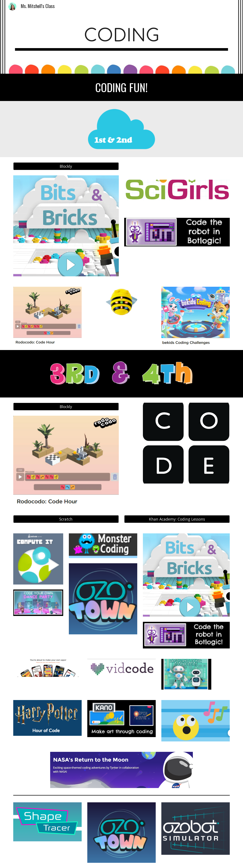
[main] (121, 37)
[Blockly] (66, 166)
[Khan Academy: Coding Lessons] (177, 519)
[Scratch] (66, 519)
